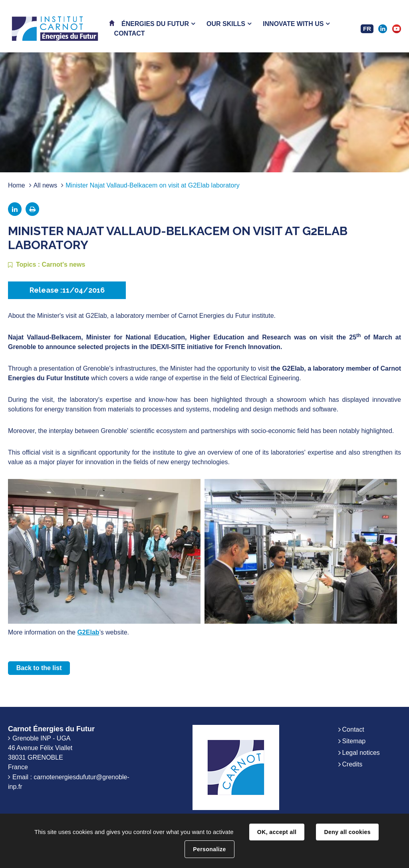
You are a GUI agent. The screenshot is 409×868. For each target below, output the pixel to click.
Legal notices (361, 753)
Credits (352, 764)
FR (367, 29)
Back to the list (39, 668)
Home (17, 185)
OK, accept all (277, 832)
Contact (353, 729)
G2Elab (88, 632)
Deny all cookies (347, 832)
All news (46, 185)
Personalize (209, 849)
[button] (158, 24)
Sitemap (354, 741)
